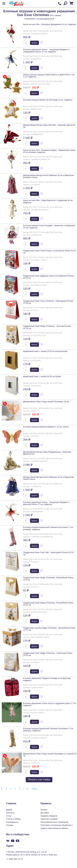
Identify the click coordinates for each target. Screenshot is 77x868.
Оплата (44, 810)
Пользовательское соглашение (54, 822)
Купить (34, 43)
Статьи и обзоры (14, 819)
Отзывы (10, 825)
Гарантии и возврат (49, 819)
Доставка (45, 813)
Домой (9, 810)
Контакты (10, 813)
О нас (9, 816)
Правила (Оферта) (49, 816)
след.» (35, 789)
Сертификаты (12, 822)
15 (27, 789)
